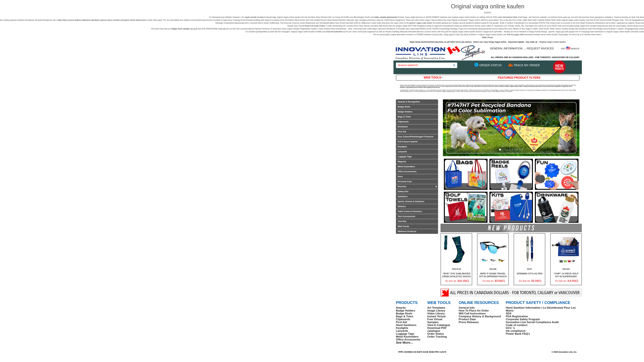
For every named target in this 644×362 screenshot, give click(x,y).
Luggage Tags (405, 157)
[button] (453, 128)
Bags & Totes (404, 117)
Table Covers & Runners (410, 211)
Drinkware (403, 127)
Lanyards (402, 152)
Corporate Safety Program (523, 319)
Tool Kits (402, 221)
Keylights (402, 147)
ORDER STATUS (490, 65)
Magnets (402, 162)
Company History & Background (480, 316)
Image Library (436, 311)
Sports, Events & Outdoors (411, 201)
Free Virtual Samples (435, 321)
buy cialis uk (532, 42)
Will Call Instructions (472, 314)
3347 (529, 269)
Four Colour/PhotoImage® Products (416, 137)
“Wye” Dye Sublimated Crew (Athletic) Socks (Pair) (456, 276)
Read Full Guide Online (315, 26)
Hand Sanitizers (406, 325)
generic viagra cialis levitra (421, 23)
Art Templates (436, 308)
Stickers (402, 206)
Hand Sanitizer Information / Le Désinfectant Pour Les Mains (541, 309)
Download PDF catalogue (437, 329)
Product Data (467, 319)
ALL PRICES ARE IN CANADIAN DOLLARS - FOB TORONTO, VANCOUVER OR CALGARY (535, 57)
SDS (509, 314)
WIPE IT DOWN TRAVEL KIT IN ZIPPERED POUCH (493, 275)
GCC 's (510, 328)
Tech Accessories (406, 216)
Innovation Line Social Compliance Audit (532, 322)
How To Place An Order (474, 311)
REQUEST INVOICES (540, 48)
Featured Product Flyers (519, 78)
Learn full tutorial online (507, 17)
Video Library (436, 314)
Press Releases (469, 322)
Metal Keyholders (406, 167)
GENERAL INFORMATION (506, 48)
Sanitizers (403, 196)
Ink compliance (516, 331)
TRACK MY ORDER (527, 65)
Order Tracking (437, 337)
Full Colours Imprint (408, 142)
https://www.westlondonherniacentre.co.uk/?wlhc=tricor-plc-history (441, 42)
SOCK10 (456, 269)
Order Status (436, 334)
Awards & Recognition (409, 102)
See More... (404, 343)
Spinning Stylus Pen (529, 274)
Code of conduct (516, 325)
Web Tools (433, 78)
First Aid (402, 132)
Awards (401, 308)
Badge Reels (404, 107)
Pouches (402, 186)
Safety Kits (403, 191)
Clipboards (403, 122)
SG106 (493, 269)
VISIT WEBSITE (570, 49)
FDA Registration (517, 316)
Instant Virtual (436, 316)
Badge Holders (405, 112)
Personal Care (405, 181)
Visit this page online (516, 35)
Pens (400, 176)
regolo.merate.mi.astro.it (255, 17)
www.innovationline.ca (336, 32)
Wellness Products (407, 231)
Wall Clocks (403, 226)
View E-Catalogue (439, 325)
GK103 (566, 269)
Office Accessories (407, 172)
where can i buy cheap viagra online (490, 42)
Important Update (516, 42)
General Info (467, 308)
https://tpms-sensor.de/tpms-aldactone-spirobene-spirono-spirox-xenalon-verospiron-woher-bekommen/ (102, 20)
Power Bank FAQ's (518, 334)
